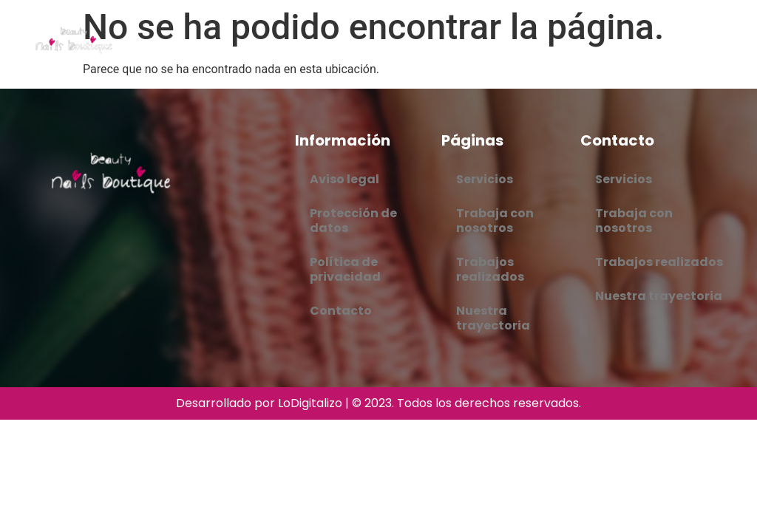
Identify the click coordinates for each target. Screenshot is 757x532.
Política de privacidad (345, 269)
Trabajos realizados (490, 269)
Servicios (485, 179)
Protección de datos (353, 221)
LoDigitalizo (310, 403)
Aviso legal (344, 179)
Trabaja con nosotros (495, 221)
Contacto (341, 311)
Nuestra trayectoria (493, 318)
